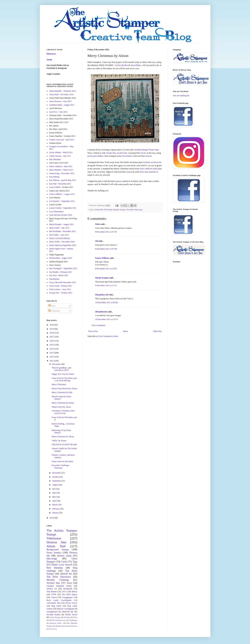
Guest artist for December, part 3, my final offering (64, 379)
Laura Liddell (55, 187)
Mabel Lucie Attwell (62, 565)
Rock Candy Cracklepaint (59, 600)
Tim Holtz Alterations (59, 577)
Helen (98, 224)
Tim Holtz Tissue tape (134, 210)
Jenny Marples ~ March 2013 (61, 170)
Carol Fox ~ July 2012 (58, 112)
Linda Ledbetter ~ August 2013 (62, 194)
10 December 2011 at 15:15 (107, 319)
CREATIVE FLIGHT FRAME (64, 445)
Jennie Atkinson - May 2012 (61, 166)
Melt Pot (53, 620)
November (57, 473)
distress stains (64, 556)
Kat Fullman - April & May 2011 (63, 180)
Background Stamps (58, 549)
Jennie (49, 60)
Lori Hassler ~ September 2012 (62, 201)
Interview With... (56, 623)
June (54, 493)
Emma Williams (102, 258)
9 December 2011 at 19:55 (106, 269)
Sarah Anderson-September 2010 (63, 245)
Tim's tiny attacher (148, 172)
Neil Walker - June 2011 (59, 235)
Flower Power (71, 603)
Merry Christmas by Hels (62, 392)
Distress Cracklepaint (65, 609)
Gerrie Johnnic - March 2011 (61, 152)
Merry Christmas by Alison (63, 437)
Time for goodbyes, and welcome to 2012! (61, 369)
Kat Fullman (54, 177)
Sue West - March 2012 (59, 275)
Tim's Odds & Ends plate (151, 169)
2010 (52, 518)
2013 (52, 353)
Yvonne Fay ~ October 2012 (61, 293)
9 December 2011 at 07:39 (106, 232)
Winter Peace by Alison (61, 407)
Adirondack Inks (54, 603)
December (56, 364)
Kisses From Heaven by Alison (64, 389)
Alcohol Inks (53, 583)
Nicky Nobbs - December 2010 (62, 242)
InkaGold (66, 612)
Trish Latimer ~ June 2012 (60, 289)
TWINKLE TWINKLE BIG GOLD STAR (63, 412)
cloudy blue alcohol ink (116, 153)
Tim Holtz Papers (70, 594)
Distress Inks (57, 542)
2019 (52, 329)
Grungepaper (67, 597)
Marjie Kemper (102, 278)
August (55, 485)
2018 (52, 333)
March (55, 505)
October (56, 477)
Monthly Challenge (58, 580)
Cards (64, 562)
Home (125, 331)
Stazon (149, 156)
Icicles (143, 153)
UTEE (54, 594)
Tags (75, 562)
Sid (97, 241)
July (54, 489)
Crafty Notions (55, 617)
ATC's (64, 592)
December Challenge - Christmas (61, 467)
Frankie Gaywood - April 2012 (62, 140)
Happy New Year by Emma (63, 374)
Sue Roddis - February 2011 (61, 272)
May (54, 497)
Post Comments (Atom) (109, 336)
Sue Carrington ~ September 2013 (63, 268)
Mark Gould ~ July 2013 (59, 228)
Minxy (75, 592)
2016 (52, 341)
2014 (52, 349)
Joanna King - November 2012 (62, 173)
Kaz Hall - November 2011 (60, 184)
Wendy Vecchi (71, 615)
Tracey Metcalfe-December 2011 (63, 282)
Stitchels (67, 617)
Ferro (75, 626)
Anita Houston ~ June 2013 (60, 101)
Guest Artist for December (62, 461)
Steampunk (68, 589)
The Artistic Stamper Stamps (115, 210)
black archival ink (153, 162)
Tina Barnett (54, 279)
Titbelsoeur (54, 538)
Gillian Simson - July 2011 (60, 156)
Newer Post (93, 331)
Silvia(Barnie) (101, 312)
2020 (52, 325)
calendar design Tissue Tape (146, 150)
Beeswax (62, 620)
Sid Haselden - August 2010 (61, 258)
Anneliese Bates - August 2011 (62, 105)
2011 (52, 361)
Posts (52, 306)
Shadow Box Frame (63, 626)
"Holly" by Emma (59, 441)
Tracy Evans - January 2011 (61, 286)
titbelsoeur (51, 54)
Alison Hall (99, 210)
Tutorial (52, 629)
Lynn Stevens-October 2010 (61, 215)
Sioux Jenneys (54, 553)
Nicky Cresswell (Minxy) (60, 238)
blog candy (56, 606)
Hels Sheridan (55, 159)
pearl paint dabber (95, 156)
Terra (75, 617)
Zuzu (69, 583)
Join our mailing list (181, 96)
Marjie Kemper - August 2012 (62, 224)
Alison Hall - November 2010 (61, 95)
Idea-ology (52, 558)
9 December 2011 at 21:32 (106, 285)
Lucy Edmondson (56, 212)
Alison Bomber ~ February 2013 (62, 91)
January (55, 513)
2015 (52, 345)
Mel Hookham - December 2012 (62, 231)
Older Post (157, 331)
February (56, 509)
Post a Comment (99, 325)
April (54, 501)
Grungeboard (52, 612)
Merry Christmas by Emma (63, 403)
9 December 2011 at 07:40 (106, 249)
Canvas (54, 597)
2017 (52, 337)
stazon (129, 172)
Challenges (73, 620)
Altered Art (66, 574)
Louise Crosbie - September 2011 (63, 208)
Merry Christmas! (59, 384)
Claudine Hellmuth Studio (59, 586)
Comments (54, 311)
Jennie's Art (52, 589)
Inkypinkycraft (102, 295)
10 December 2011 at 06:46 (107, 302)
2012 (52, 357)
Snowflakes (127, 156)
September (57, 481)
